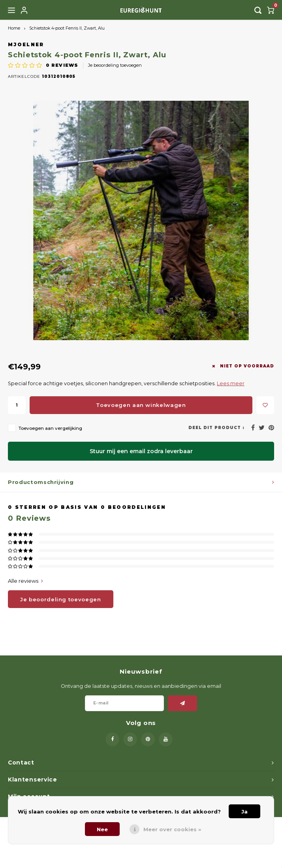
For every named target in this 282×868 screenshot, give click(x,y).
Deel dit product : (216, 428)
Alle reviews (25, 581)
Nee (102, 829)
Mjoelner (26, 45)
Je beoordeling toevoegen (115, 65)
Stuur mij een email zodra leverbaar (141, 451)
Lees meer (231, 383)
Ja (244, 812)
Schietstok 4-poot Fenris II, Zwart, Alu (67, 28)
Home (14, 28)
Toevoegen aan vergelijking (50, 428)
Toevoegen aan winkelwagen (141, 405)
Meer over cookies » (172, 829)
